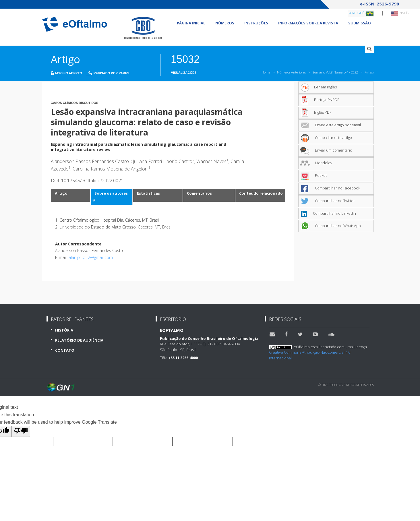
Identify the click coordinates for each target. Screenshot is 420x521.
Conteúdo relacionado (261, 193)
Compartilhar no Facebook (330, 188)
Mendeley (316, 163)
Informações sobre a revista (308, 23)
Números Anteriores (291, 72)
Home (266, 72)
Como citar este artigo (326, 137)
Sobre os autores (111, 193)
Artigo (61, 193)
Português (361, 13)
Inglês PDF (316, 112)
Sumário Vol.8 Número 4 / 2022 (335, 72)
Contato (65, 350)
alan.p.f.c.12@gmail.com (91, 257)
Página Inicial (191, 23)
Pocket (313, 175)
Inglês (400, 13)
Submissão (360, 23)
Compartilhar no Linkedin (328, 213)
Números (225, 23)
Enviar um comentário (326, 150)
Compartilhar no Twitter (327, 201)
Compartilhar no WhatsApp (330, 226)
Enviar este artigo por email (330, 125)
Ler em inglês (318, 87)
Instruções (256, 23)
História (64, 330)
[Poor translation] (21, 431)
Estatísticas (148, 193)
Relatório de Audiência (79, 340)
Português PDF (320, 100)
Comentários (199, 193)
